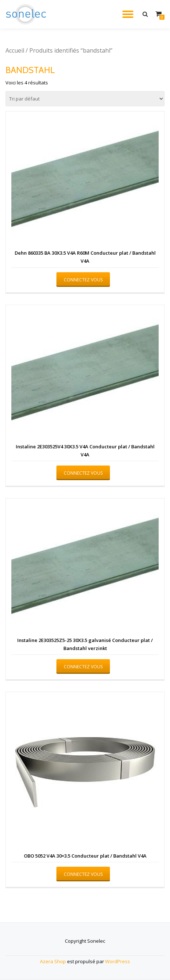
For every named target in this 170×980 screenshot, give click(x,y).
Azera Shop (53, 961)
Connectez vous (83, 280)
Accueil (15, 50)
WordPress (118, 961)
